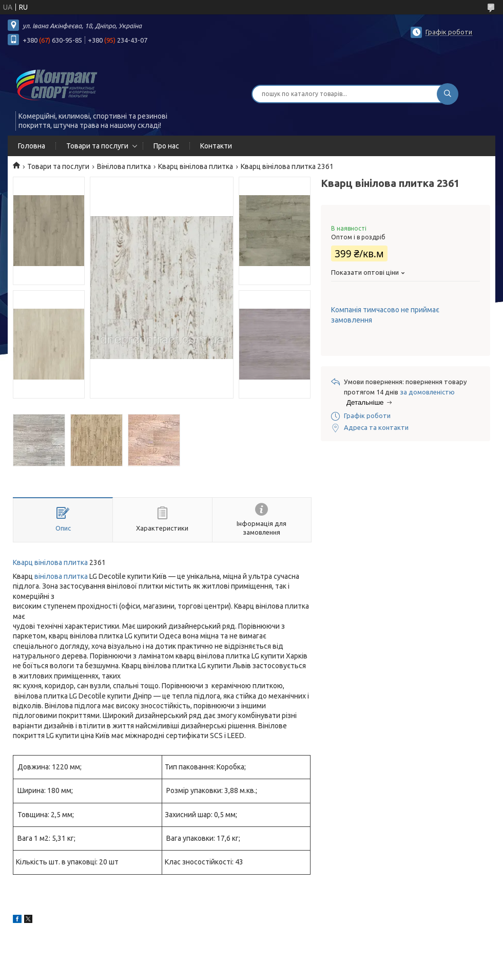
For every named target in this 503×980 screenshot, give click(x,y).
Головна (32, 146)
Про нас (166, 146)
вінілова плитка (61, 576)
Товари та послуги (97, 146)
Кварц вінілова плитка (196, 166)
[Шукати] (448, 94)
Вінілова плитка (124, 166)
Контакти (216, 146)
